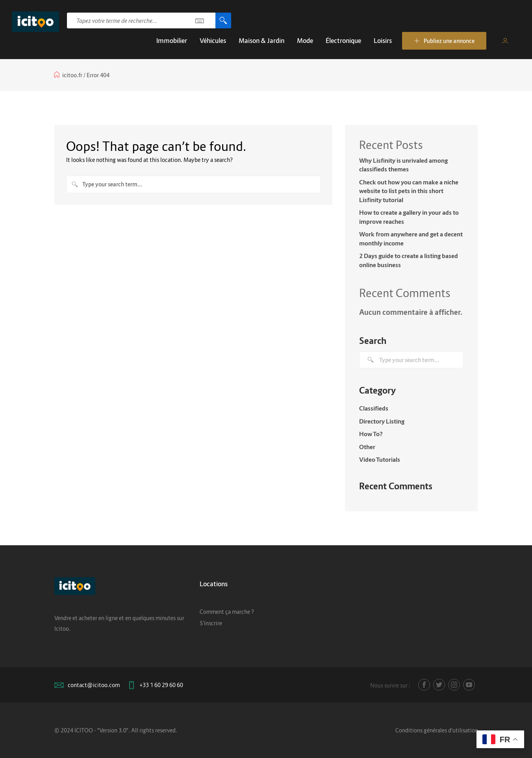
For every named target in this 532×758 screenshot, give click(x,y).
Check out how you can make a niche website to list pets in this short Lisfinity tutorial (409, 191)
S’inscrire (211, 623)
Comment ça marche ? (227, 612)
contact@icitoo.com (94, 685)
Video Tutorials (380, 459)
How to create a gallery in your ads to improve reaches (409, 217)
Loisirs (383, 41)
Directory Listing (382, 421)
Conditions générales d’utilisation (437, 730)
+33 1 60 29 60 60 (161, 685)
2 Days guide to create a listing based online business (409, 260)
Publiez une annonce (444, 41)
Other (367, 447)
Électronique (343, 41)
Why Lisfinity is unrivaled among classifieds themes (403, 165)
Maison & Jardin (261, 41)
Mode (305, 41)
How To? (371, 434)
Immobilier (172, 41)
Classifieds (374, 408)
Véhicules (213, 41)
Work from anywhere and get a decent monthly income (411, 239)
